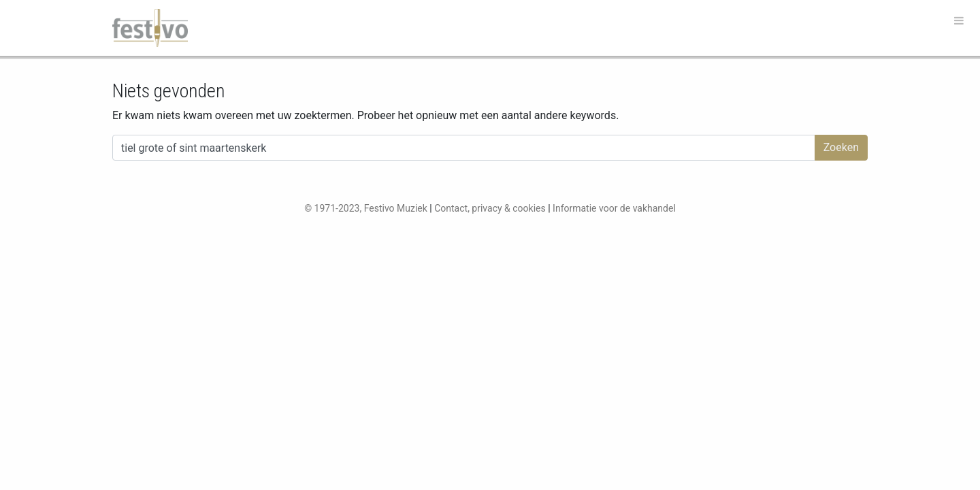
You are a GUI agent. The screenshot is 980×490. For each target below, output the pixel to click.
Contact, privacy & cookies (490, 208)
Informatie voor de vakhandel (614, 208)
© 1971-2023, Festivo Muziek (366, 208)
